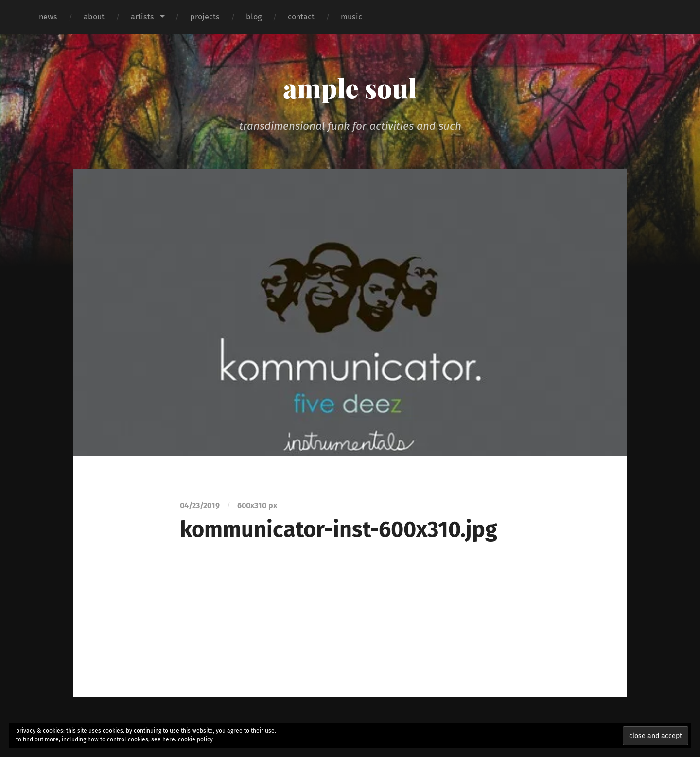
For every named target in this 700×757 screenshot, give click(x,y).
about (94, 17)
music (351, 17)
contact (301, 17)
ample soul (350, 88)
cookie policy (195, 739)
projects (205, 17)
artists (142, 17)
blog (254, 17)
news (48, 17)
